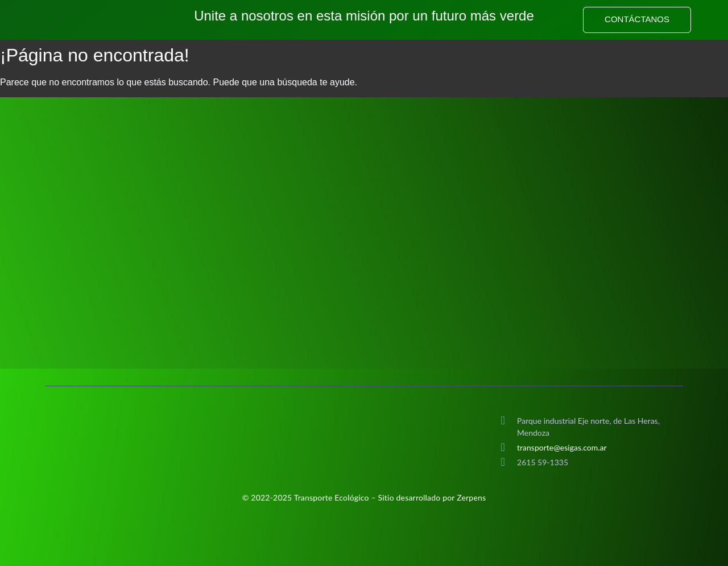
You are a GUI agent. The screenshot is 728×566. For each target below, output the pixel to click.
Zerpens (471, 497)
